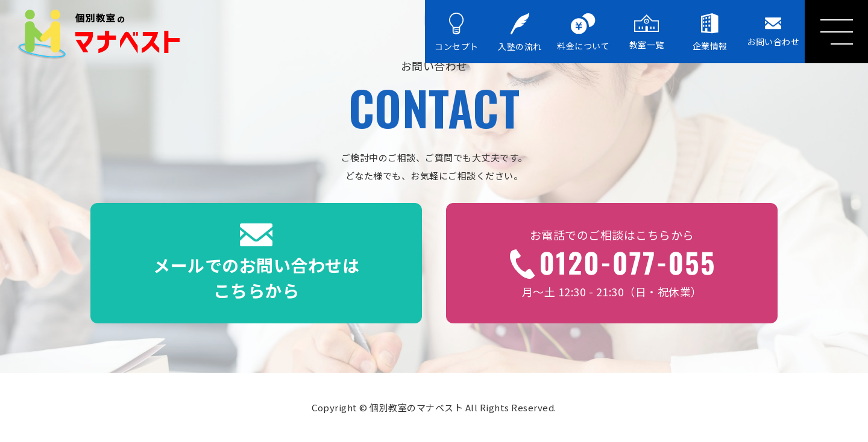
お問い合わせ (773, 32)
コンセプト (457, 33)
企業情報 (710, 32)
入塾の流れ (520, 33)
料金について (583, 33)
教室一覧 (647, 32)
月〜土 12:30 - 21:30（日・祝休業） (612, 263)
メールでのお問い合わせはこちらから (256, 263)
